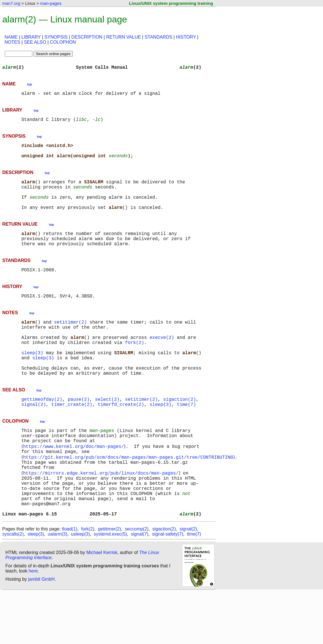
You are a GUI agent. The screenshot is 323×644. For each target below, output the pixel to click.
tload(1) (70, 581)
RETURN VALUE (123, 37)
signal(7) (140, 586)
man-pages (51, 3)
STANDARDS (159, 37)
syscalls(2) (13, 586)
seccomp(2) (137, 581)
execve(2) (162, 361)
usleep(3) (81, 586)
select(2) (107, 432)
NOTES (12, 42)
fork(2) (135, 367)
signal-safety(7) (167, 586)
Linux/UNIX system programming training (171, 3)
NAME (11, 37)
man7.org (11, 3)
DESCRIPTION (87, 37)
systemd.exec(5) (110, 586)
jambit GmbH (41, 631)
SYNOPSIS (56, 37)
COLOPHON (63, 42)
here (33, 623)
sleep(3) (32, 380)
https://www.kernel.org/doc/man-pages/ (75, 484)
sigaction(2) (179, 432)
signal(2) (34, 438)
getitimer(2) (110, 581)
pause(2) (79, 432)
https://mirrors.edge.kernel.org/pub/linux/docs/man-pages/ (102, 515)
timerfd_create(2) (121, 438)
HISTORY (186, 37)
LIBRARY (31, 37)
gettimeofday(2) (42, 432)
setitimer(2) (70, 342)
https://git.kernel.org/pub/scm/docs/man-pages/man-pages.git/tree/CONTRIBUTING (129, 497)
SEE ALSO (35, 42)
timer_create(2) (72, 438)
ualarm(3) (57, 586)
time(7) (186, 438)
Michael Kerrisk (102, 604)
